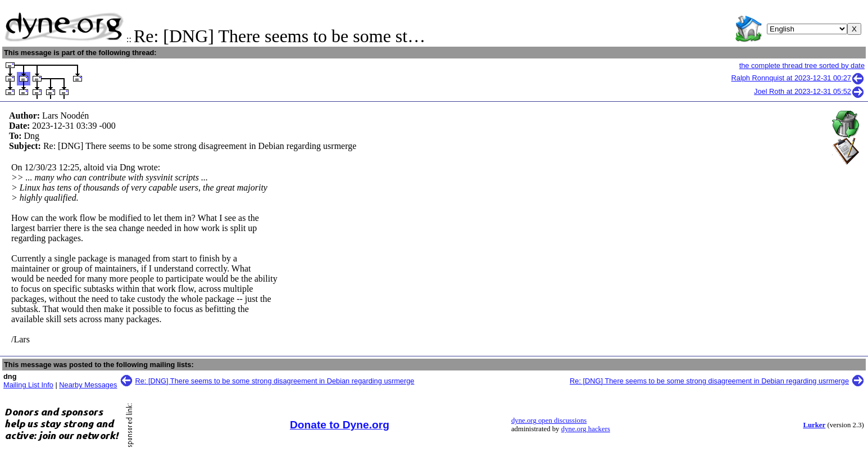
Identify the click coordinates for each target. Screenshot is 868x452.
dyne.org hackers (586, 429)
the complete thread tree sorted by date (802, 65)
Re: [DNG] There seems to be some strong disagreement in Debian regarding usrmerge (275, 381)
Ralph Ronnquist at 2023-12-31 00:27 (798, 78)
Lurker (814, 425)
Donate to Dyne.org (340, 425)
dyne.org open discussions (549, 421)
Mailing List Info (28, 385)
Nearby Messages (88, 385)
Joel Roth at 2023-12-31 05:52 (809, 91)
